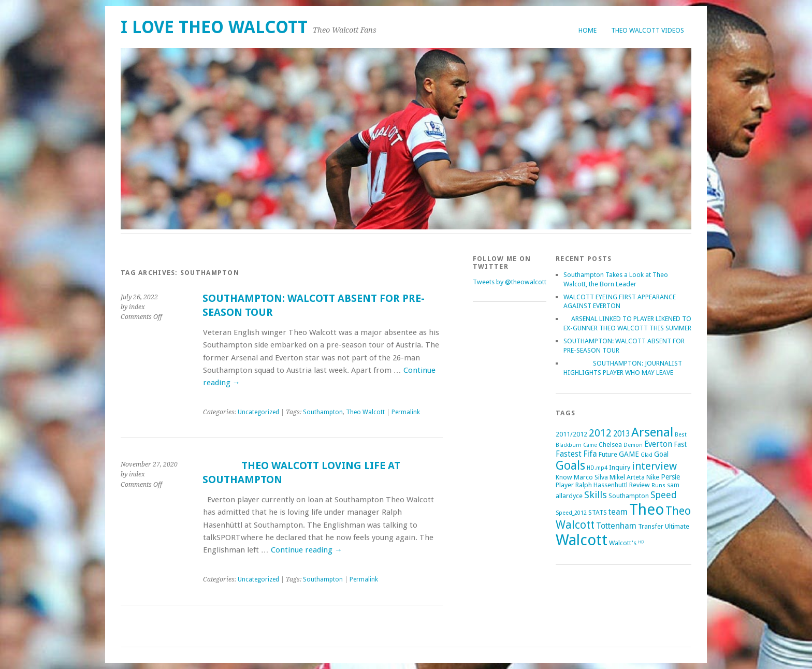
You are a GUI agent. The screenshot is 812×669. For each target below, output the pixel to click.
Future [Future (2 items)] (608, 454)
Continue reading (307, 550)
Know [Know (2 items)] (564, 477)
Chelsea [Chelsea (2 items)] (610, 445)
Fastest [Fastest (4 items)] (569, 454)
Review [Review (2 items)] (640, 485)
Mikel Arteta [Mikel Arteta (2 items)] (627, 477)
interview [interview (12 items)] (654, 466)
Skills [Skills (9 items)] (596, 495)
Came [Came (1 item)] (590, 445)
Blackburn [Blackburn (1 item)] (569, 445)
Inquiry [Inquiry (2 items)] (620, 467)
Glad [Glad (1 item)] (647, 455)
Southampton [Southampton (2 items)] (629, 496)
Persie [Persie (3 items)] (670, 477)
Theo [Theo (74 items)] (647, 510)
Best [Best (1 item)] (681, 435)
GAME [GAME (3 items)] (629, 454)
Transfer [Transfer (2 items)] (651, 526)
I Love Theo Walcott (214, 27)
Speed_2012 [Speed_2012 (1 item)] (571, 513)
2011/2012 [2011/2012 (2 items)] (571, 434)
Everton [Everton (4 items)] (658, 444)
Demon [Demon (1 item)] (633, 445)
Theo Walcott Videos (648, 30)
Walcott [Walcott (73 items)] (582, 540)
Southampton (323, 412)
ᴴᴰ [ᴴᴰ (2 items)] (641, 543)
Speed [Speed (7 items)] (664, 495)
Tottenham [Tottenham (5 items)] (616, 526)
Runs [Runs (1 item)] (658, 485)
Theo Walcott (365, 412)
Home (588, 30)
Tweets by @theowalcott (510, 282)
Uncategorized (258, 412)
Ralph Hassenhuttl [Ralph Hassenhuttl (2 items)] (601, 485)
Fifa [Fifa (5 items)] (590, 454)
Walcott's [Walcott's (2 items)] (623, 543)
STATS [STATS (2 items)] (598, 512)
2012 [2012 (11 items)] (600, 433)
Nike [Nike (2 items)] (653, 477)
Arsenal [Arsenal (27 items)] (652, 432)
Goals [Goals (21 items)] (570, 466)
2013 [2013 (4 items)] (621, 434)
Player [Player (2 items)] (565, 485)
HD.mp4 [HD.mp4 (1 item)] (597, 468)
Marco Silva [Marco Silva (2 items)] (591, 477)
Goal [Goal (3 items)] (661, 454)
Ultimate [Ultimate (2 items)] (677, 526)
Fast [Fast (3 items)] (680, 444)
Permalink (406, 412)
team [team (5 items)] (618, 512)
